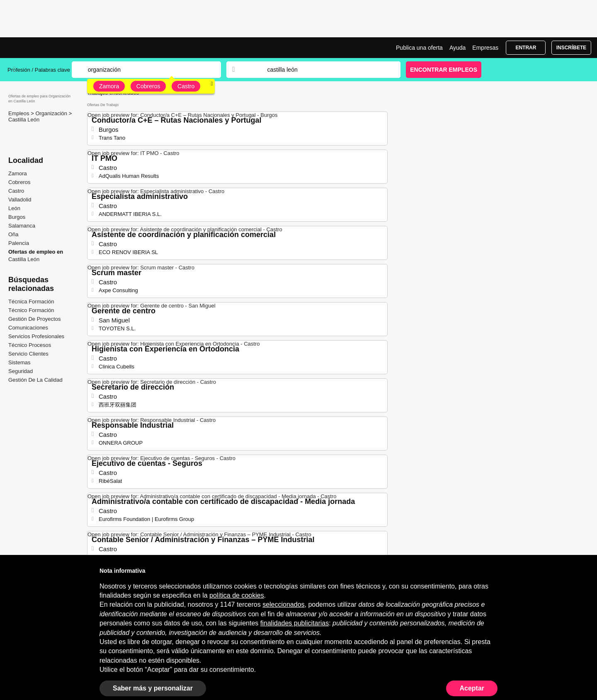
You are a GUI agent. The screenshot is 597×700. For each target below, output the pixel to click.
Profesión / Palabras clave (39, 70)
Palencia (19, 243)
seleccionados (283, 604)
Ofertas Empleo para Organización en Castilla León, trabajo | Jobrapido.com (39, 48)
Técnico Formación (31, 310)
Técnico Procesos (30, 345)
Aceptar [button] (472, 688)
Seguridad (21, 371)
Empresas (485, 48)
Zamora (109, 86)
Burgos (17, 217)
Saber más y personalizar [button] (153, 688)
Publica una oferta (419, 48)
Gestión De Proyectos (34, 319)
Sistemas (19, 362)
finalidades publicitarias (295, 623)
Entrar (526, 48)
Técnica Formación (31, 302)
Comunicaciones (28, 328)
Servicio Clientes (28, 354)
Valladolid (20, 200)
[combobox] (326, 70)
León (14, 208)
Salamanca (22, 226)
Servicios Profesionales (36, 336)
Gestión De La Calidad (35, 380)
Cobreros (148, 86)
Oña (13, 234)
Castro (186, 86)
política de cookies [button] (237, 595)
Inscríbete (572, 48)
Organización (52, 113)
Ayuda (457, 48)
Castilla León (24, 120)
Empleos (19, 113)
